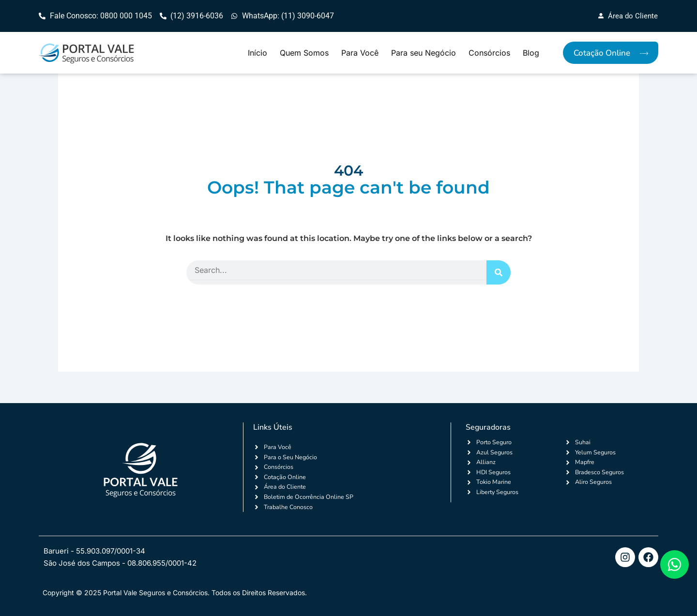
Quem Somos (304, 53)
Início (258, 53)
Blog (531, 53)
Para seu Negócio (424, 53)
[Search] (499, 273)
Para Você (360, 53)
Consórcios (489, 53)
